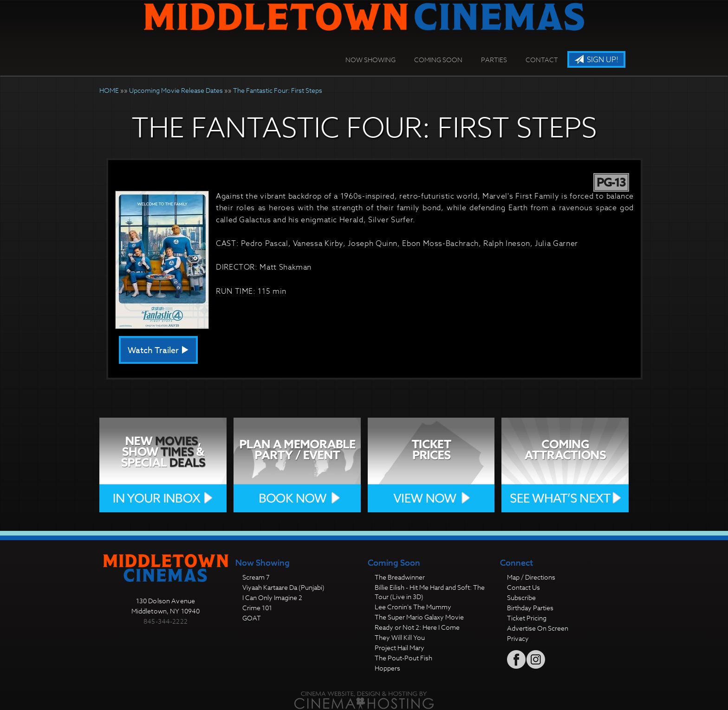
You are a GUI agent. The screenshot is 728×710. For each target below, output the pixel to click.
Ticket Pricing (527, 618)
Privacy (518, 638)
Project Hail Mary (400, 648)
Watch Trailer (158, 351)
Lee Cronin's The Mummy (413, 607)
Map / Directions (531, 577)
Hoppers (387, 668)
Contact (542, 60)
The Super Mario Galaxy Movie (419, 617)
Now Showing (370, 60)
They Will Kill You (400, 637)
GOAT (252, 618)
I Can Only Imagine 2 (272, 597)
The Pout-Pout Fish (403, 658)
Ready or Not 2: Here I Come (417, 627)
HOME (109, 90)
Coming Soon (438, 60)
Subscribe (521, 597)
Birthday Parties (530, 608)
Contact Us (523, 587)
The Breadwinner (400, 577)
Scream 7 (256, 577)
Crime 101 (257, 608)
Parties (494, 60)
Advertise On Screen (538, 628)
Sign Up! (596, 60)
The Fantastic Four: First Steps (278, 90)
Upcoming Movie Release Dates (176, 90)
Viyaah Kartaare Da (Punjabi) (283, 587)
